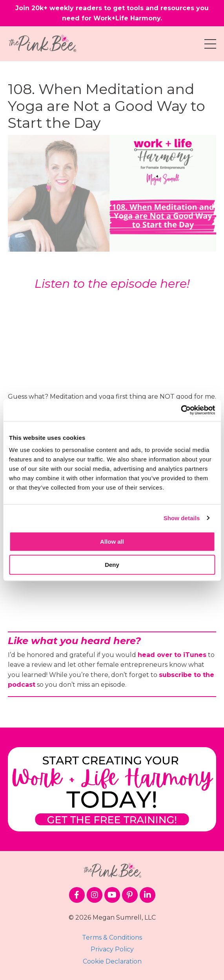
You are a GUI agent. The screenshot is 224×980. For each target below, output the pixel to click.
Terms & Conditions (112, 937)
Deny (112, 565)
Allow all (112, 542)
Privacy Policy (112, 949)
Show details (182, 518)
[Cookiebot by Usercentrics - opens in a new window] (181, 410)
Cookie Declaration (112, 961)
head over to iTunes (172, 655)
